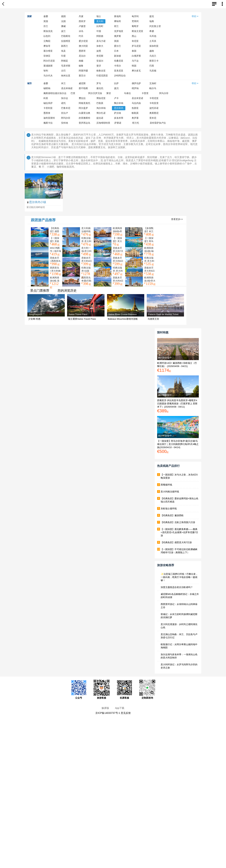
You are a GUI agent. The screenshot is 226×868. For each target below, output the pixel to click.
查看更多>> (177, 219)
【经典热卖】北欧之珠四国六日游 (178, 522)
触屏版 (105, 708)
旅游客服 (102, 689)
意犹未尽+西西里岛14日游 (55, 261)
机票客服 (124, 689)
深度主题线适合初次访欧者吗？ (177, 587)
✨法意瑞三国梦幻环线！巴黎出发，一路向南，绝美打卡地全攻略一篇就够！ (179, 577)
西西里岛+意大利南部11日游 (55, 271)
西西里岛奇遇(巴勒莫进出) (86, 281)
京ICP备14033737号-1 (108, 713)
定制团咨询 (147, 689)
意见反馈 (126, 713)
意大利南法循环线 (170, 492)
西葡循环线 (166, 485)
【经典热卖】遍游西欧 (172, 515)
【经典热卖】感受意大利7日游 (176, 542)
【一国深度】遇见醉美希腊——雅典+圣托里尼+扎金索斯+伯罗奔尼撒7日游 (179, 532)
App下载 (120, 708)
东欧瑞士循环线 (169, 509)
